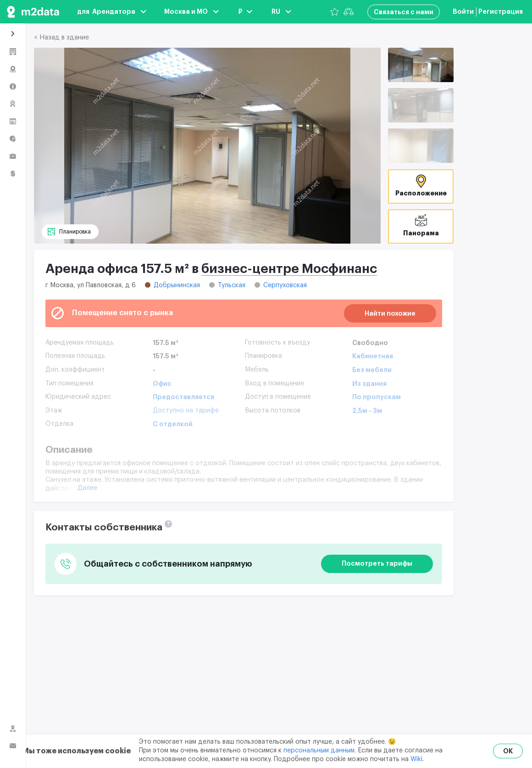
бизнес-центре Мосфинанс (289, 269)
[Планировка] (70, 232)
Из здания (369, 384)
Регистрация (501, 11)
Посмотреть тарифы (377, 563)
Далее (87, 488)
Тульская (232, 285)
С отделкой (173, 424)
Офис (162, 384)
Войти (463, 11)
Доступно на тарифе (186, 411)
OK (508, 751)
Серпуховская (285, 285)
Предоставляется (183, 397)
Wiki (416, 759)
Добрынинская (177, 285)
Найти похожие (390, 313)
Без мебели (372, 370)
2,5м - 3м (367, 411)
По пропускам (377, 397)
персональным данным (319, 751)
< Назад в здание (61, 38)
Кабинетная (373, 356)
